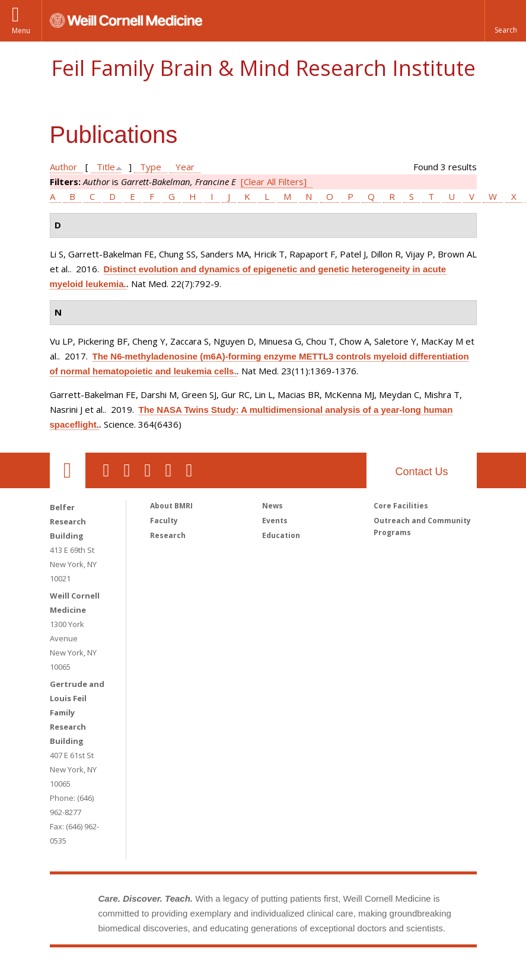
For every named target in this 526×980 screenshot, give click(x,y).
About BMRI (171, 506)
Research (168, 535)
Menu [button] (21, 31)
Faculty (164, 521)
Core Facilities (401, 506)
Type (151, 167)
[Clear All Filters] (274, 182)
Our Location (68, 470)
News (272, 506)
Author (63, 167)
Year (185, 167)
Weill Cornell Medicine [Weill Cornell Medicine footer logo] (176, 971)
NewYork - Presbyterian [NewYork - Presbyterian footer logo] (362, 971)
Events (275, 521)
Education (281, 535)
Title (106, 167)
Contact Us (421, 472)
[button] (505, 21)
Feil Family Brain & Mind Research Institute (263, 68)
